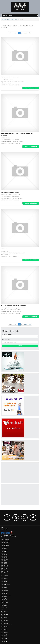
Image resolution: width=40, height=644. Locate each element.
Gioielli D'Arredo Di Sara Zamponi (10, 77)
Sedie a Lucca (4, 589)
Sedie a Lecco (4, 622)
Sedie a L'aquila (4, 620)
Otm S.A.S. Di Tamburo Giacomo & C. (10, 192)
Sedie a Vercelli (4, 607)
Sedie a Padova (4, 626)
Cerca (20, 346)
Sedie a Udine (4, 606)
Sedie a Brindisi (4, 544)
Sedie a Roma (4, 600)
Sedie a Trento (4, 639)
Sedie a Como (4, 582)
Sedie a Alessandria (5, 540)
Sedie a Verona (4, 642)
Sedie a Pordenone (5, 631)
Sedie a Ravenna (5, 633)
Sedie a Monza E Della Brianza (7, 625)
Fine (30, 33)
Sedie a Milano (4, 555)
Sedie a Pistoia (4, 597)
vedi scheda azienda (31, 88)
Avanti (25, 33)
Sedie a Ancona (4, 576)
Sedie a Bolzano (4, 579)
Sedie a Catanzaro (5, 546)
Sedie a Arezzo (4, 610)
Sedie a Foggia (4, 549)
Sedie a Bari (4, 577)
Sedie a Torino (4, 568)
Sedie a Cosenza (5, 616)
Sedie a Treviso (4, 570)
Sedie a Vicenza (4, 573)
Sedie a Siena (4, 636)
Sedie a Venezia (4, 571)
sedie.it (3, 528)
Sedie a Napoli (4, 556)
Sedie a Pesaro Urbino (6, 595)
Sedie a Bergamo (5, 611)
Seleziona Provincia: (7, 334)
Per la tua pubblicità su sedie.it (7, 535)
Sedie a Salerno (4, 565)
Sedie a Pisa (4, 561)
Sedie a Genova (4, 550)
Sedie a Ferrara (4, 583)
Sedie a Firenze (4, 617)
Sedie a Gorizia (4, 586)
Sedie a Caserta (4, 580)
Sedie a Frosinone (5, 619)
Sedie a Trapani (4, 604)
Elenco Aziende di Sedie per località (9, 537)
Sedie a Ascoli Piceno (6, 541)
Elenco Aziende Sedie (12, 20)
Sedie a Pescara (4, 630)
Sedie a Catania (4, 614)
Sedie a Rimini (4, 564)
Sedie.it (4, 20)
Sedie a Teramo (4, 603)
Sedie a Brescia (4, 613)
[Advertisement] (13, 472)
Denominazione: (6, 340)
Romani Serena (5, 249)
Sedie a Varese (4, 640)
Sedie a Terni (4, 637)
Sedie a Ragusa (4, 598)
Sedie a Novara (4, 592)
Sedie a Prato (4, 562)
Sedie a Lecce (4, 588)
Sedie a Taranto (4, 567)
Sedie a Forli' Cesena (5, 585)
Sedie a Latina (4, 552)
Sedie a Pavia (4, 628)
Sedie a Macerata (5, 623)
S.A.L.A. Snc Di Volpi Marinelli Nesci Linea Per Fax (14, 306)
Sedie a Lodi (4, 553)
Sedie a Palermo (5, 558)
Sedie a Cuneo (4, 547)
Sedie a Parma (4, 594)
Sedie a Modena (4, 591)
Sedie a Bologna (4, 543)
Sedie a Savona (4, 601)
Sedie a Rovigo (4, 634)
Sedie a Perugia (4, 559)
